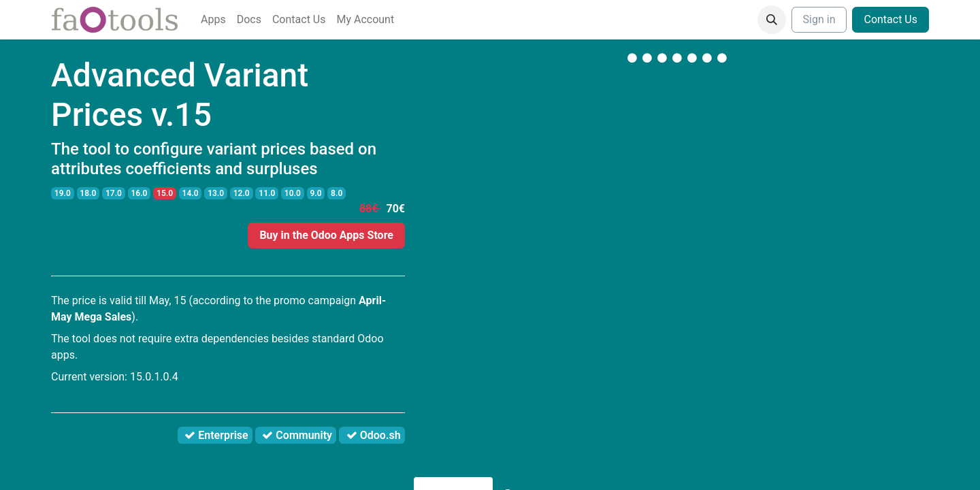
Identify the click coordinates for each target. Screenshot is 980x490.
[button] (772, 20)
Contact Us (891, 19)
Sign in (819, 19)
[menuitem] (213, 20)
